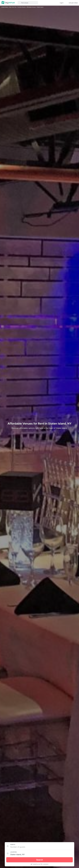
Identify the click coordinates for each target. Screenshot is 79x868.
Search (40, 860)
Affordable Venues (31, 7)
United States (5, 7)
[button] (28, 3)
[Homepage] (8, 3)
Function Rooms (22, 7)
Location (13, 852)
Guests (13, 844)
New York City (13, 7)
